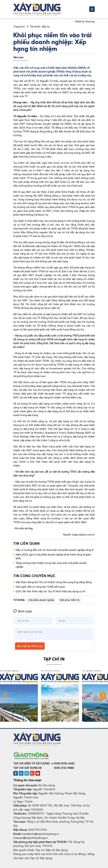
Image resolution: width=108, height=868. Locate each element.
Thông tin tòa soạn (27, 780)
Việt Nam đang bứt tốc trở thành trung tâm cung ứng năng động (54, 582)
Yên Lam (18, 57)
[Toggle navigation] (92, 9)
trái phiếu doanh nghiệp (41, 600)
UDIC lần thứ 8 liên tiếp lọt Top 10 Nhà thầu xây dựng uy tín (51, 591)
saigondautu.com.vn (83, 535)
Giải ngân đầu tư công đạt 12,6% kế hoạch (40, 587)
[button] (103, 695)
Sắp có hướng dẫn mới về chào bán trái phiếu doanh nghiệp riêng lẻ (55, 550)
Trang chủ (19, 26)
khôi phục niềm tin (70, 600)
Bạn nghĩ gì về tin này (30, 646)
